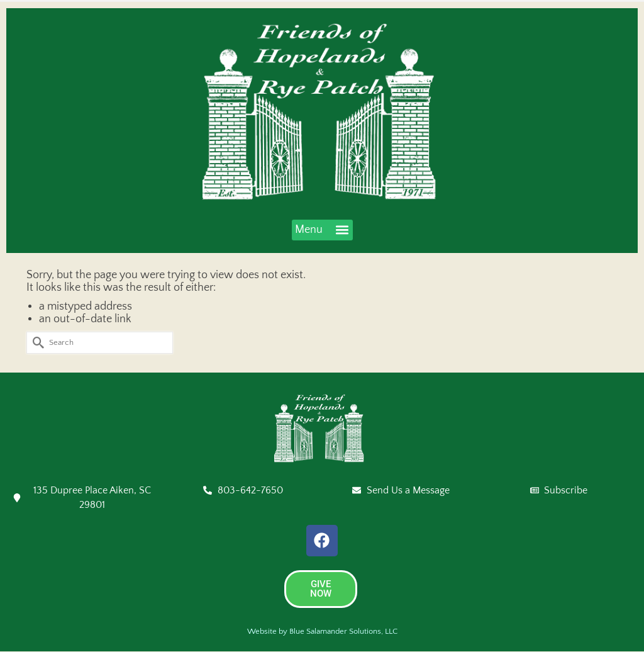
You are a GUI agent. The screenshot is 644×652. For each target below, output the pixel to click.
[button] (322, 230)
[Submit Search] (36, 343)
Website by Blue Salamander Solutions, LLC (322, 631)
